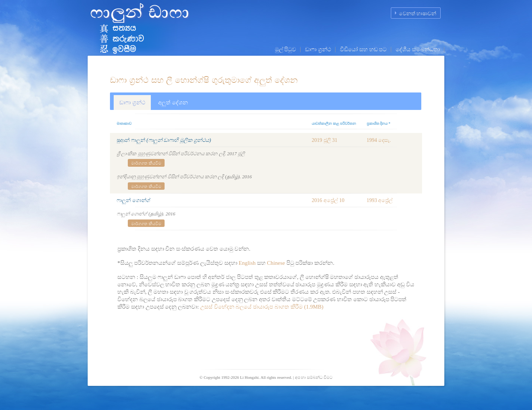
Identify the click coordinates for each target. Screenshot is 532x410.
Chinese (276, 263)
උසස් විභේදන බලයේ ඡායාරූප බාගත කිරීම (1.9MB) (262, 307)
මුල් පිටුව (286, 49)
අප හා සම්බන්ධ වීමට (314, 377)
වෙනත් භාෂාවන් (418, 14)
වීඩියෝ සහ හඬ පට (363, 49)
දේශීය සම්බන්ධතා (418, 49)
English (247, 263)
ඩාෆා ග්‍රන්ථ (318, 49)
